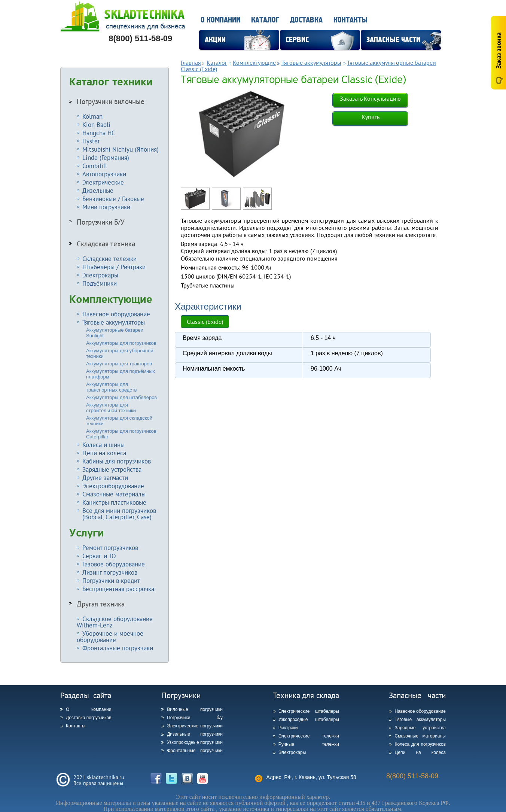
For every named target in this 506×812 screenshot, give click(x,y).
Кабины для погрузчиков (117, 461)
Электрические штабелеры (309, 711)
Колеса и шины (103, 445)
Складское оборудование (115, 622)
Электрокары (100, 275)
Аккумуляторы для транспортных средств (112, 387)
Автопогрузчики (104, 174)
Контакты (350, 20)
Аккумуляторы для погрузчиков (121, 343)
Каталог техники (111, 82)
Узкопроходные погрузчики (195, 742)
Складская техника (106, 244)
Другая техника (101, 604)
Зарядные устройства (112, 469)
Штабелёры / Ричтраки (114, 267)
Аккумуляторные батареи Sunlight (115, 333)
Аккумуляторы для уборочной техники (120, 353)
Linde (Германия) (106, 157)
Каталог (265, 20)
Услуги (87, 533)
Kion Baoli (96, 124)
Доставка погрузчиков (89, 718)
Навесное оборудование (116, 314)
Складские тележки (109, 258)
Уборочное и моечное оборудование (110, 636)
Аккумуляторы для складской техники (119, 421)
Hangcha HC (99, 133)
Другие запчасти (105, 478)
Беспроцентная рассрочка (118, 589)
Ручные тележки (309, 744)
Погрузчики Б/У (101, 222)
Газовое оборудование (114, 564)
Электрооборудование (113, 486)
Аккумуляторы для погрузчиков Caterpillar (121, 434)
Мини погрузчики (106, 207)
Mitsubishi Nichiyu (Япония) (121, 149)
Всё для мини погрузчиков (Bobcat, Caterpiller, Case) (116, 514)
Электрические (103, 182)
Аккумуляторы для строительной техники (111, 408)
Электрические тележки (309, 736)
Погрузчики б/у (195, 718)
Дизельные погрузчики (195, 734)
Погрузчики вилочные (111, 101)
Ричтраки (288, 728)
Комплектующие (111, 299)
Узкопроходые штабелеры (309, 720)
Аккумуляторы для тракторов (119, 364)
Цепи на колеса (104, 453)
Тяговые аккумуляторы (114, 322)
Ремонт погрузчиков (110, 548)
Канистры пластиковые (114, 502)
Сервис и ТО (99, 556)
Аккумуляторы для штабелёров (121, 397)
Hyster (91, 141)
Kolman (92, 116)
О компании (220, 20)
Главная (191, 63)
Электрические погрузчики (195, 726)
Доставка (306, 20)
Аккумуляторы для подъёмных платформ (121, 374)
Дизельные (98, 190)
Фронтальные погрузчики (118, 648)
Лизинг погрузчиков (110, 572)
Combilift (95, 166)
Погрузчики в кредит (111, 580)
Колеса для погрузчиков (420, 744)
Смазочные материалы (114, 494)
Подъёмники (100, 283)
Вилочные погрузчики (195, 709)
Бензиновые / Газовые (113, 199)
